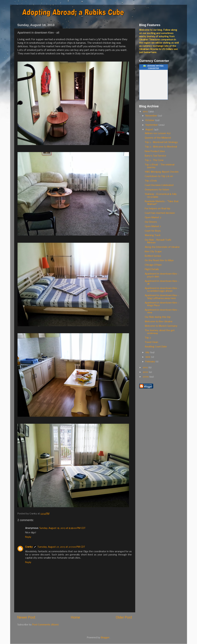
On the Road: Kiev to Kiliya (159, 261)
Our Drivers (151, 222)
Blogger (105, 638)
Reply (28, 537)
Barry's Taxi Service (155, 156)
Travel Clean (151, 342)
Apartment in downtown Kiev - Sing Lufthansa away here (162, 297)
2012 (146, 368)
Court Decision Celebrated (159, 185)
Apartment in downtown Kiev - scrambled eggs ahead (162, 290)
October (150, 120)
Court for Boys (153, 231)
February (150, 362)
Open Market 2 (153, 218)
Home (75, 618)
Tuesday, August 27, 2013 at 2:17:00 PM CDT (61, 547)
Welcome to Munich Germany (161, 326)
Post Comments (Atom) (46, 625)
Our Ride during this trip (158, 317)
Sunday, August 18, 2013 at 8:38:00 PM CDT (62, 528)
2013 (145, 112)
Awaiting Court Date (156, 347)
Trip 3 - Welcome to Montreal (161, 147)
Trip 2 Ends (151, 181)
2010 (146, 372)
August (150, 130)
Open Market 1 (153, 226)
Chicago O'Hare (153, 265)
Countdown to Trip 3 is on (159, 176)
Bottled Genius (153, 256)
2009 (146, 377)
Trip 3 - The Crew (154, 160)
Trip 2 (148, 338)
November (152, 116)
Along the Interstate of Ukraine (162, 247)
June (148, 357)
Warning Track (153, 235)
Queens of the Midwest (158, 138)
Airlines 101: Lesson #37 (158, 133)
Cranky (29, 547)
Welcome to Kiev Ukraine (159, 322)
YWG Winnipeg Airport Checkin (162, 172)
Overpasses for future (157, 190)
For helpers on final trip (158, 209)
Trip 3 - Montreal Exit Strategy (161, 142)
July (148, 352)
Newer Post (26, 618)
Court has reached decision (160, 213)
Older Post (124, 618)
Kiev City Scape (153, 252)
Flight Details (152, 269)
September (152, 125)
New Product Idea (155, 151)
